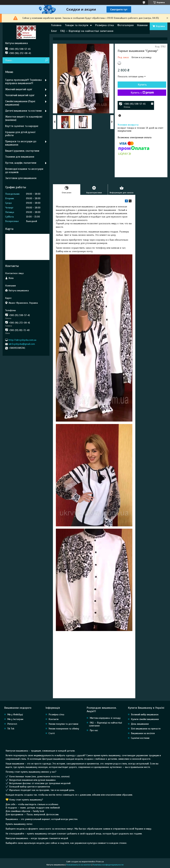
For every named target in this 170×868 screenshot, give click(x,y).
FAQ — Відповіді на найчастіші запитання (87, 31)
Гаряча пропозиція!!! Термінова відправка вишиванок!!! (23, 82)
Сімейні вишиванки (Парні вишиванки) (20, 103)
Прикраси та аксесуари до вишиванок (21, 143)
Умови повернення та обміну (64, 729)
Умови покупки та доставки (63, 724)
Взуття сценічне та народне (22, 126)
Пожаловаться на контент (79, 865)
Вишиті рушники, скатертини (22, 151)
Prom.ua (100, 862)
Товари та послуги (77, 25)
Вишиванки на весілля (143, 733)
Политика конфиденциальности (108, 865)
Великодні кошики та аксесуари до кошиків (24, 171)
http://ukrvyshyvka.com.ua (22, 340)
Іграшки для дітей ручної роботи (20, 134)
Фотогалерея (125, 25)
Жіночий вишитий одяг (19, 89)
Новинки (142, 25)
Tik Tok (11, 729)
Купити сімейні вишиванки (145, 719)
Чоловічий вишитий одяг (20, 95)
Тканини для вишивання (20, 157)
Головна (56, 25)
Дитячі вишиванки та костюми (23, 111)
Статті (52, 733)
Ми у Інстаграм (15, 719)
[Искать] (46, 60)
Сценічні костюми (140, 738)
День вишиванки (140, 724)
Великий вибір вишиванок (145, 715)
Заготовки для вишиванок (21, 178)
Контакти (54, 719)
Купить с (142, 93)
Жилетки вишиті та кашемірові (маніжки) (24, 118)
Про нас (94, 730)
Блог (54, 31)
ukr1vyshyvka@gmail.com (22, 344)
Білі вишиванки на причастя (146, 729)
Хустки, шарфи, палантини (21, 163)
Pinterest (12, 724)
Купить (142, 85)
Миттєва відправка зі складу (105, 718)
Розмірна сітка (105, 25)
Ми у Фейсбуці (15, 715)
